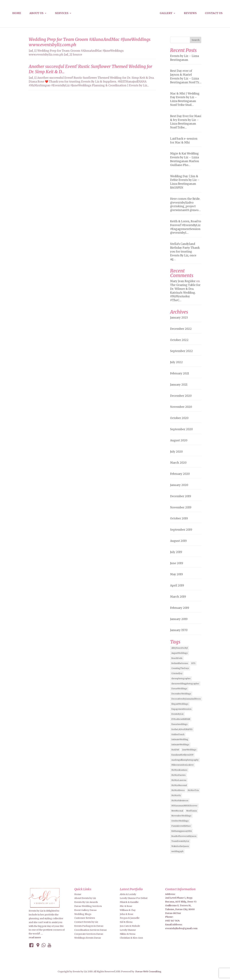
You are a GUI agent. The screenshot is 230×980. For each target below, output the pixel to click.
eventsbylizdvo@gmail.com (181, 928)
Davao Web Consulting (148, 972)
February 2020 (180, 474)
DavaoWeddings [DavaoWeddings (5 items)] (179, 689)
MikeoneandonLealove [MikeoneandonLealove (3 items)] (182, 765)
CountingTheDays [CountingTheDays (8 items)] (180, 668)
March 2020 (178, 463)
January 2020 (179, 485)
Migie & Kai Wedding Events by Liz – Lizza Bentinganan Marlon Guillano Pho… (185, 159)
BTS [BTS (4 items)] (193, 663)
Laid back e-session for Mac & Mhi (184, 141)
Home (17, 13)
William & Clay (128, 910)
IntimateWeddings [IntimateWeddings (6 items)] (180, 745)
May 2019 (176, 574)
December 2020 (181, 396)
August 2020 (179, 440)
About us (36, 13)
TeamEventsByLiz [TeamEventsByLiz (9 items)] (180, 841)
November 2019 (181, 507)
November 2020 (181, 407)
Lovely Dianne (128, 930)
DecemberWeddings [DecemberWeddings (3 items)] (181, 694)
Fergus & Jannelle (130, 918)
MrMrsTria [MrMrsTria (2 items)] (193, 790)
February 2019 (180, 608)
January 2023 (179, 318)
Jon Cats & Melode (130, 926)
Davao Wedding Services (88, 906)
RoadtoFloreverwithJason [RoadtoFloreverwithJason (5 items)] (184, 836)
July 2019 (176, 552)
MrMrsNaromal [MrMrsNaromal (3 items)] (179, 785)
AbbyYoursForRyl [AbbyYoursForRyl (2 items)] (180, 648)
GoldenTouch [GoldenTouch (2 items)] (178, 734)
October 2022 (179, 340)
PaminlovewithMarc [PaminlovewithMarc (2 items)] (181, 826)
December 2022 (181, 329)
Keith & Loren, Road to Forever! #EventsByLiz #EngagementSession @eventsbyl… (186, 227)
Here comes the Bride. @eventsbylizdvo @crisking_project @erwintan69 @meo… (185, 204)
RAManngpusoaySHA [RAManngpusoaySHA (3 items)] (182, 831)
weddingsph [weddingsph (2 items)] (177, 851)
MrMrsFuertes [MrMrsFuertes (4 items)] (178, 775)
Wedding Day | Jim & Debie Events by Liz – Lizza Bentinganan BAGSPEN (185, 182)
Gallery (166, 13)
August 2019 (178, 541)
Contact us (214, 13)
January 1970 (179, 630)
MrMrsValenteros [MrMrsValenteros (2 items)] (180, 800)
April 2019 (177, 585)
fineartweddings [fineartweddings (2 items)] (179, 724)
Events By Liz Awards (86, 902)
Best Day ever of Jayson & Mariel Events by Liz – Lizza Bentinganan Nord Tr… (186, 77)
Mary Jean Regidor (183, 281)
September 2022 (181, 351)
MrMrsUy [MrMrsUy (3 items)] (176, 795)
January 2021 (179, 385)
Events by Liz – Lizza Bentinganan (184, 58)
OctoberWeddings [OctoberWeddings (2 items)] (180, 821)
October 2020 (179, 418)
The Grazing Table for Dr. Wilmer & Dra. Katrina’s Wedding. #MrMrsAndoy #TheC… (185, 293)
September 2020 (181, 429)
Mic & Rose (126, 906)
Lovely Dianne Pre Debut (134, 898)
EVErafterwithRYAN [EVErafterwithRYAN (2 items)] (181, 719)
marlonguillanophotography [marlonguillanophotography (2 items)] (185, 760)
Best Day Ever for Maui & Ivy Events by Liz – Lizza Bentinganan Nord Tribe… (186, 122)
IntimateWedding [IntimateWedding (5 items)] (180, 739)
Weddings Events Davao (88, 938)
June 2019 (177, 563)
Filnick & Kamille (129, 902)
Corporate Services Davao (89, 934)
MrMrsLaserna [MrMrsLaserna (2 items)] (179, 780)
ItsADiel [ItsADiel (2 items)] (175, 750)
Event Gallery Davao (85, 910)
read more (35, 937)
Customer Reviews (85, 918)
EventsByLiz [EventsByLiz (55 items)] (177, 714)
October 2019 (179, 518)
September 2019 (181, 530)
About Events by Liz (85, 898)
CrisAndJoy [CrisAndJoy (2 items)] (177, 673)
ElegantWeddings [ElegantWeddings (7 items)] (180, 704)
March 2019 (178, 597)
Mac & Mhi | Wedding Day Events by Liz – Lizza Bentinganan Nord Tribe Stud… (185, 99)
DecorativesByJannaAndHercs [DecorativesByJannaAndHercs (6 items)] (186, 699)
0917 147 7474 (172, 921)
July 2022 (176, 362)
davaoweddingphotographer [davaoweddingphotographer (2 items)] (185, 684)
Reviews (190, 13)
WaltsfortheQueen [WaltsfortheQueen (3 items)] (180, 846)
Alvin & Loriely (128, 894)
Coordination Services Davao (90, 930)
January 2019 (179, 619)
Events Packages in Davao (89, 926)
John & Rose (126, 914)
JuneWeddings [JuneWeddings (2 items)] (189, 750)
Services (62, 13)
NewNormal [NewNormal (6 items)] (177, 811)
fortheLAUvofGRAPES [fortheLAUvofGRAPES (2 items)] (182, 729)
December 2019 (181, 496)
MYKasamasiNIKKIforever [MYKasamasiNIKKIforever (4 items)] (184, 806)
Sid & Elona (126, 922)
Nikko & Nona (128, 934)
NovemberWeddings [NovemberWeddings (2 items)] (181, 816)
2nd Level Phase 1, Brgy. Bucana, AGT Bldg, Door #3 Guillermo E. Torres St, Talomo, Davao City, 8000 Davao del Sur (181, 905)
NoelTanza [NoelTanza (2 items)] (192, 811)
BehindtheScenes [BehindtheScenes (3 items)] (180, 663)
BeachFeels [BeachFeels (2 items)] (177, 658)
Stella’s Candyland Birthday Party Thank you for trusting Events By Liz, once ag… (185, 251)
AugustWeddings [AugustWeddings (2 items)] (180, 653)
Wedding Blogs (83, 914)
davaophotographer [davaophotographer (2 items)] (181, 678)
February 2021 (180, 373)
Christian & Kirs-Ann (131, 938)
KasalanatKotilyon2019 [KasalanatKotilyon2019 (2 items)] (182, 755)
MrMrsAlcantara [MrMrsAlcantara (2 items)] (179, 770)
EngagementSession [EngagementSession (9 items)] (181, 709)
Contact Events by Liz (86, 922)
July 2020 (176, 452)
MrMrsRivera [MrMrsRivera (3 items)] (178, 790)
